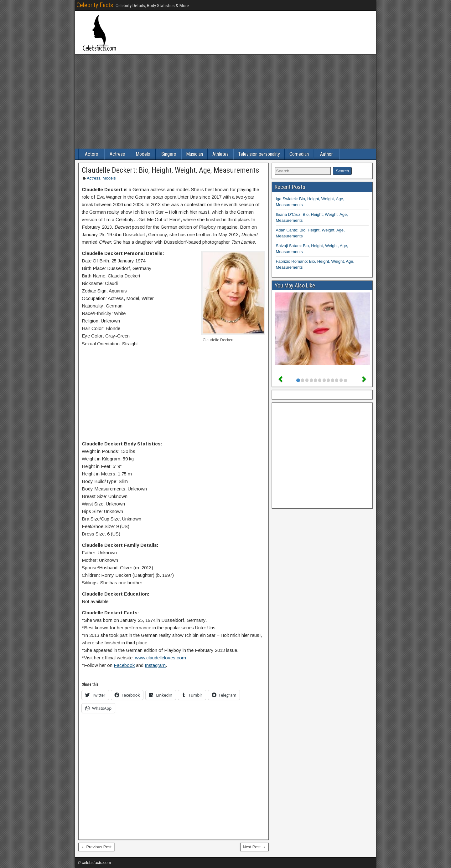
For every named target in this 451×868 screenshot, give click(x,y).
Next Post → (254, 847)
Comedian (299, 154)
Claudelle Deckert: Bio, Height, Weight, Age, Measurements (170, 170)
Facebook (124, 665)
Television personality (259, 154)
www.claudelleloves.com (161, 658)
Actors (91, 154)
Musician (194, 154)
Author (327, 154)
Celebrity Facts (95, 5)
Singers (169, 154)
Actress (117, 154)
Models (143, 154)
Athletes (220, 154)
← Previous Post (96, 847)
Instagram (155, 665)
